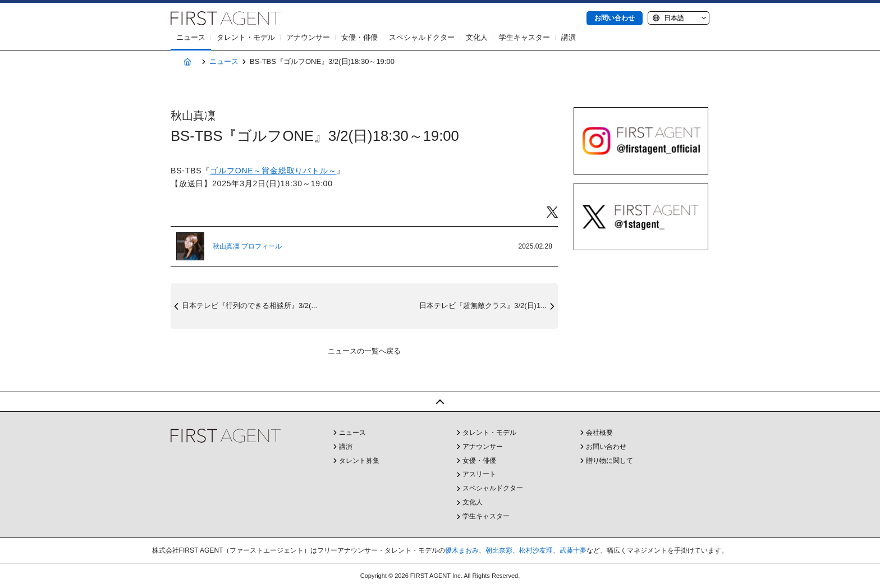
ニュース (191, 37)
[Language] (679, 18)
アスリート (479, 474)
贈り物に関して (609, 461)
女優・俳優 (359, 37)
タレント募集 (359, 461)
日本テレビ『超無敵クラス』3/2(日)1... (483, 306)
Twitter (552, 212)
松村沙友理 (536, 550)
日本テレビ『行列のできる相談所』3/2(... (249, 306)
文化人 (477, 37)
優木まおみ (462, 550)
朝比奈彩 (499, 550)
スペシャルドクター (422, 37)
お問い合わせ (615, 18)
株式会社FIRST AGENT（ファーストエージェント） (226, 18)
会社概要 (599, 433)
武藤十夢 (573, 550)
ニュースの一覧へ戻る (364, 351)
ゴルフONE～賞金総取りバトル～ (273, 171)
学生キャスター (524, 37)
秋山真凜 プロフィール (247, 246)
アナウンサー (308, 37)
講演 (569, 37)
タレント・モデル (246, 37)
